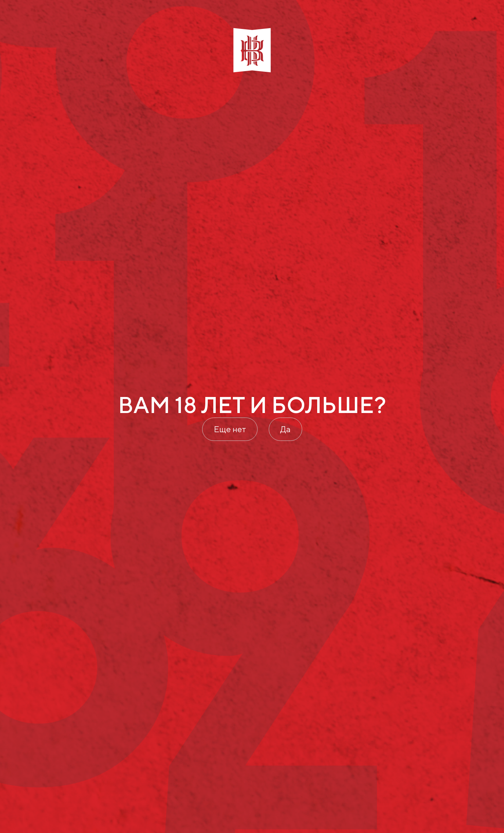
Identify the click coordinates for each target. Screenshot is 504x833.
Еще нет (230, 429)
